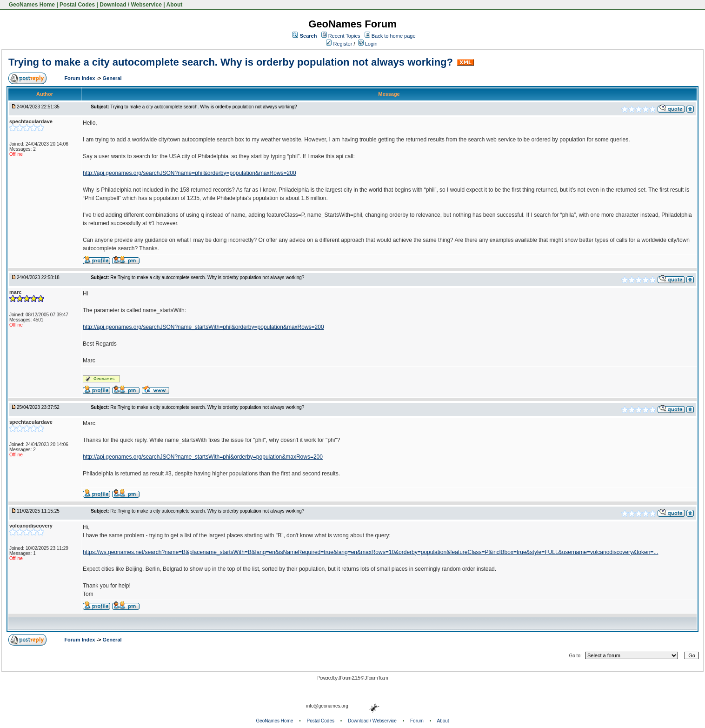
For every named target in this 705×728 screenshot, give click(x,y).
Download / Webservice (131, 5)
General (112, 78)
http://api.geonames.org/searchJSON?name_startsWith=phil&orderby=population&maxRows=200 (203, 327)
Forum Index (80, 78)
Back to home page (394, 36)
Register (339, 44)
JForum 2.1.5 (349, 678)
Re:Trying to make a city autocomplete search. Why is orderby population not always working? (207, 277)
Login (368, 44)
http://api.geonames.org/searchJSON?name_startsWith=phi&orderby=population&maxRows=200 (203, 457)
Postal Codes (77, 5)
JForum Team (376, 678)
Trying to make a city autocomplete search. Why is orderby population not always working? (231, 62)
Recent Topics (344, 36)
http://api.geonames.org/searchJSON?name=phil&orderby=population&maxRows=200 (190, 173)
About (175, 5)
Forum (417, 721)
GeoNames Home (31, 5)
